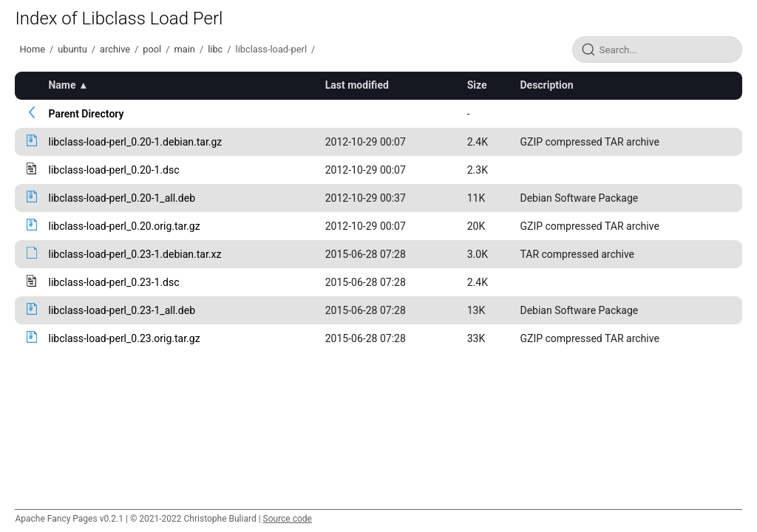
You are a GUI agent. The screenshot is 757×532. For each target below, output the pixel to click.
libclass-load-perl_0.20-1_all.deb (122, 198)
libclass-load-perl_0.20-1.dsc (113, 170)
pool (152, 49)
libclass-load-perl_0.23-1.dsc (113, 282)
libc (215, 49)
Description (546, 85)
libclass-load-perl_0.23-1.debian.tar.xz (135, 254)
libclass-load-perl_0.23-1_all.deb (122, 310)
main (185, 49)
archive (115, 49)
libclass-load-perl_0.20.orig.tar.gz (124, 226)
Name (62, 85)
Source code (288, 519)
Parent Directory (86, 114)
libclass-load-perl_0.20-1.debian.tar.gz (135, 142)
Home (32, 49)
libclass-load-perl (271, 49)
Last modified (357, 85)
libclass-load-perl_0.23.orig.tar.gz (124, 338)
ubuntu (72, 49)
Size (477, 85)
